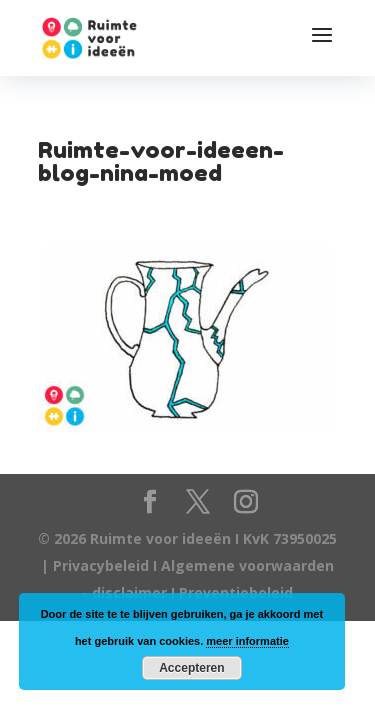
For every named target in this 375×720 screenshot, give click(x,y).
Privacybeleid (103, 565)
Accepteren (191, 668)
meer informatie (247, 641)
